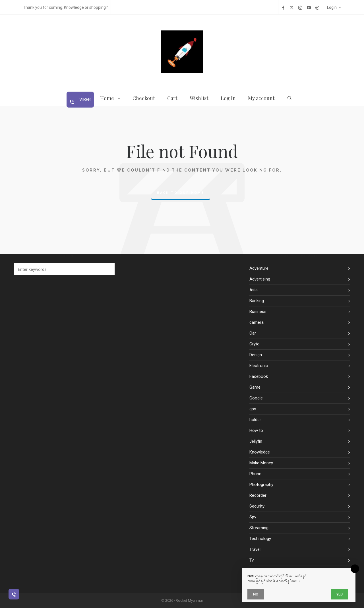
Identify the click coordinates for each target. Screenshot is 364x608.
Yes (340, 594)
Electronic (259, 366)
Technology (260, 539)
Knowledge (260, 452)
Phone (255, 474)
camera (257, 322)
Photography (261, 485)
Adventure (259, 268)
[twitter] (293, 8)
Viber (84, 100)
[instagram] (301, 8)
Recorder (258, 495)
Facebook (259, 376)
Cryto (255, 344)
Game (255, 387)
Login (334, 7)
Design (256, 355)
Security (257, 506)
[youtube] (310, 8)
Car (253, 333)
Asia (254, 290)
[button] (107, 269)
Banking (257, 301)
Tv (252, 560)
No (256, 594)
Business (258, 312)
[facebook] (284, 8)
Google (256, 398)
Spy (253, 517)
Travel (255, 549)
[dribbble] (318, 8)
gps (253, 409)
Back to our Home (181, 193)
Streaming (259, 528)
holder (255, 420)
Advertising (260, 279)
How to (256, 430)
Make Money (261, 463)
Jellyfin (256, 441)
